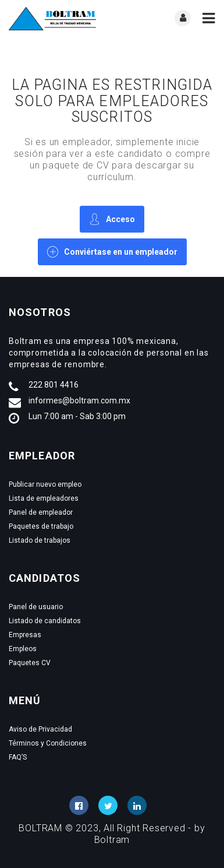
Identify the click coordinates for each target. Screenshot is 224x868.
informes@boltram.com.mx (79, 400)
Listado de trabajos (40, 540)
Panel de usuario (36, 607)
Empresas (25, 635)
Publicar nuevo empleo (45, 484)
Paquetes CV (30, 663)
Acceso (112, 219)
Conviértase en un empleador (112, 252)
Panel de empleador (41, 512)
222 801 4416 (54, 385)
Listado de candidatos (45, 621)
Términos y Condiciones (48, 743)
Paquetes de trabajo (41, 526)
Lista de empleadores (44, 498)
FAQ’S (18, 757)
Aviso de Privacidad (40, 729)
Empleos (23, 649)
